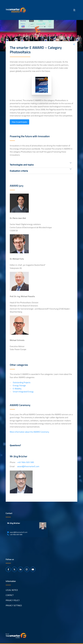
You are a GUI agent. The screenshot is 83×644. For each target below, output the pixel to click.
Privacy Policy (13, 600)
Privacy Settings (14, 605)
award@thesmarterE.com (17, 532)
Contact (10, 595)
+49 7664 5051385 (15, 535)
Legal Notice (12, 590)
